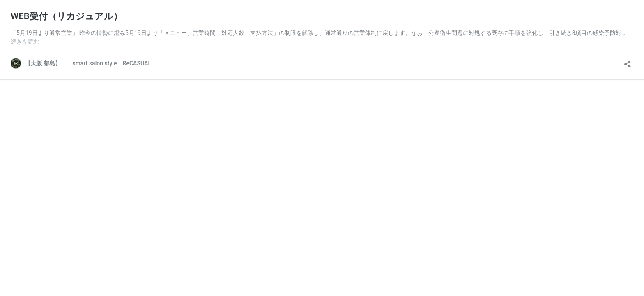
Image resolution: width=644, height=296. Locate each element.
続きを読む (25, 42)
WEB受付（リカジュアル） (67, 16)
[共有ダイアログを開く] (628, 61)
